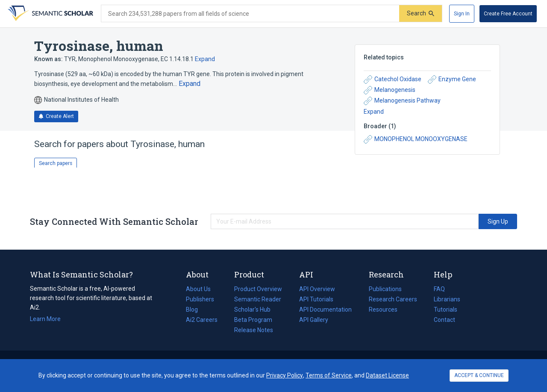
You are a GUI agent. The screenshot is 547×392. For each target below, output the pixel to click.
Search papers (56, 163)
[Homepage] (50, 14)
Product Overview (258, 289)
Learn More (45, 319)
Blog (195, 309)
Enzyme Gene (452, 80)
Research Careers (393, 299)
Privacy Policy (285, 375)
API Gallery (314, 320)
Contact (444, 320)
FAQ (439, 289)
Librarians (447, 299)
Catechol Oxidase (393, 80)
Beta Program (253, 320)
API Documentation (325, 309)
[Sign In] (462, 14)
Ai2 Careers (202, 320)
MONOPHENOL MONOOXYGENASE (416, 139)
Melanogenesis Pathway (402, 101)
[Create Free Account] (508, 14)
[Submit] (421, 13)
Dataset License (387, 375)
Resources (383, 309)
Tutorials (446, 309)
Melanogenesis (390, 90)
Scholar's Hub (252, 309)
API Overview (317, 289)
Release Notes (254, 330)
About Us (198, 289)
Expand (205, 59)
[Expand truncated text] (190, 84)
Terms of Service (329, 375)
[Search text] (250, 14)
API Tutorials (316, 299)
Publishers (200, 299)
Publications (385, 289)
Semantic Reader (258, 299)
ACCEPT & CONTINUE (479, 375)
